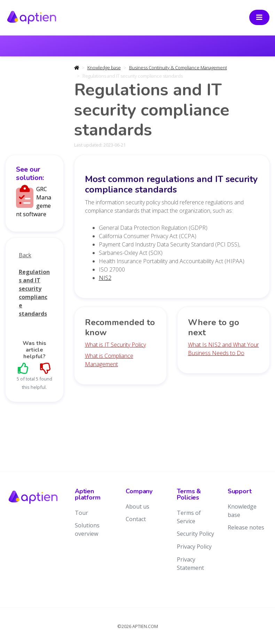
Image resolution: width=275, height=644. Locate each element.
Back (25, 255)
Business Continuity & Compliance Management (178, 68)
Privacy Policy (194, 547)
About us (137, 506)
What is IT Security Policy (115, 345)
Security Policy (195, 534)
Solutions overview (87, 529)
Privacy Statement (190, 564)
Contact (136, 519)
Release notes (246, 527)
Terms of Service (189, 517)
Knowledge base (104, 68)
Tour (81, 513)
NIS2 (105, 278)
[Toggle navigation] (259, 17)
